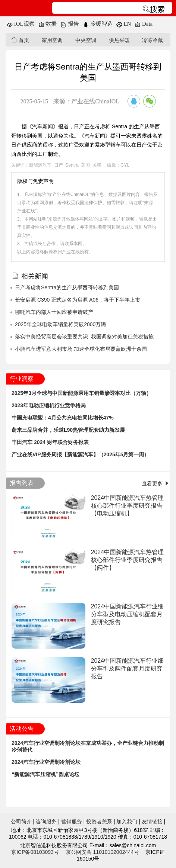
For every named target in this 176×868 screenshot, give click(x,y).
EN (124, 24)
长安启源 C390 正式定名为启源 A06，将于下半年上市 (78, 300)
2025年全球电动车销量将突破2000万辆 (60, 324)
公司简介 (21, 822)
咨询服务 (46, 822)
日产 (59, 165)
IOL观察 (21, 24)
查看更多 (156, 483)
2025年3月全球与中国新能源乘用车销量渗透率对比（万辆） (81, 393)
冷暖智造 (98, 24)
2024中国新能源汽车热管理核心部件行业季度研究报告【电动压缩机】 (128, 506)
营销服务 (72, 822)
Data (144, 24)
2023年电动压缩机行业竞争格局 (49, 405)
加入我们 (127, 822)
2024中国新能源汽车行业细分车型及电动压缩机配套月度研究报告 (128, 614)
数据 (48, 24)
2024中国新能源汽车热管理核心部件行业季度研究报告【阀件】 (128, 560)
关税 (97, 165)
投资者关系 (99, 822)
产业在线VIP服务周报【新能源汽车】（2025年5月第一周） (81, 454)
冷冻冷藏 (153, 40)
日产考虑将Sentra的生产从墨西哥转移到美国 (67, 287)
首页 (20, 40)
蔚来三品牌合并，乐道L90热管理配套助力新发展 (68, 430)
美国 (85, 165)
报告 (70, 24)
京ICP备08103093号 (35, 852)
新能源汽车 (40, 165)
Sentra (72, 165)
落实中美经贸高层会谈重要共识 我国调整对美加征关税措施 (84, 337)
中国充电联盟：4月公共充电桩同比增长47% (63, 418)
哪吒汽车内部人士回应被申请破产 (54, 312)
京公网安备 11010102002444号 (102, 852)
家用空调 (52, 40)
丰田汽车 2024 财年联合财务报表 (50, 442)
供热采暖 (119, 40)
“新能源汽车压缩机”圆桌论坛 (45, 774)
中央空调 (86, 40)
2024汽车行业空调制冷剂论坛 (46, 762)
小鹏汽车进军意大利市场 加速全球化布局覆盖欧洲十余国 (81, 349)
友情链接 (152, 822)
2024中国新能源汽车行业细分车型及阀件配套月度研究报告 (128, 668)
